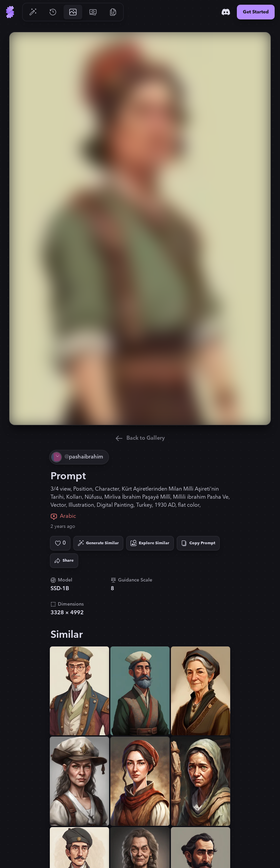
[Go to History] (53, 12)
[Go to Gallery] (73, 12)
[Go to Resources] (113, 12)
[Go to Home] (10, 12)
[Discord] (226, 12)
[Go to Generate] (33, 12)
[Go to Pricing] (93, 12)
